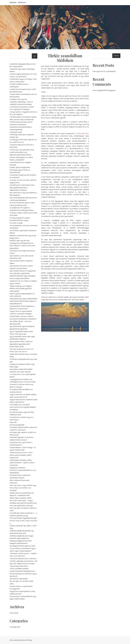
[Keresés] (35, 56)
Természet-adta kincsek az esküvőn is (23, 558)
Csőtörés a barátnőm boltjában (21, 314)
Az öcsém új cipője (16, 223)
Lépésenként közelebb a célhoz (21, 460)
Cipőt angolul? (15, 291)
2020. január (14, 613)
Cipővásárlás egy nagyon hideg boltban (23, 299)
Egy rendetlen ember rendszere (21, 341)
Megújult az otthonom (17, 468)
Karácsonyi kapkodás (17, 425)
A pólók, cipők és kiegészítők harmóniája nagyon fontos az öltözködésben (20, 170)
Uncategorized (15, 627)
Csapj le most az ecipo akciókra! (21, 311)
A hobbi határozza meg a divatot (21, 122)
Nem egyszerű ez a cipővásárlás (104, 71)
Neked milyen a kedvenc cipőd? (21, 498)
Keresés (116, 56)
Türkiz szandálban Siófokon (19, 568)
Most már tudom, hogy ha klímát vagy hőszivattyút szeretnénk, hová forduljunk (23, 488)
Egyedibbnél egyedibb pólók (20, 344)
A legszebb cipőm (16, 132)
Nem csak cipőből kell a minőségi (21, 505)
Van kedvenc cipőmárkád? (19, 579)
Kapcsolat (22, 3)
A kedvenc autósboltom (18, 124)
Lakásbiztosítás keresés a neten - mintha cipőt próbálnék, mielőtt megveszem (22, 455)
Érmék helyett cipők (17, 346)
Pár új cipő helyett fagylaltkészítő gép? (23, 518)
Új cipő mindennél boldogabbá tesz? (22, 571)
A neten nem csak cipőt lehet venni (22, 150)
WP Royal (29, 640)
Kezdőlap (13, 3)
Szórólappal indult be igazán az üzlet (22, 546)
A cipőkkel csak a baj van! (18, 99)
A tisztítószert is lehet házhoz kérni (22, 185)
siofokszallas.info (82, 133)
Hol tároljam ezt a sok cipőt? (20, 405)
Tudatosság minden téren (19, 566)
